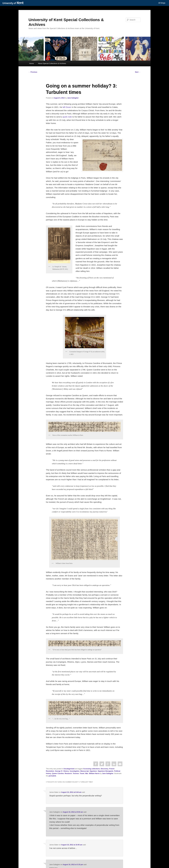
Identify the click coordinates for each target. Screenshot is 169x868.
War (87, 773)
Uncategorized (69, 769)
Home (31, 63)
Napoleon (93, 771)
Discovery (105, 769)
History (66, 771)
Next (138, 72)
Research (68, 773)
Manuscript (85, 771)
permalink (52, 776)
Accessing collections (91, 769)
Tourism (76, 773)
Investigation (75, 771)
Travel (82, 773)
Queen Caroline (58, 773)
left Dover (67, 107)
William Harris (94, 773)
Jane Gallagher (73, 98)
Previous (33, 72)
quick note (67, 117)
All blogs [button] (162, 3)
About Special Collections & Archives (52, 63)
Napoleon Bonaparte (106, 771)
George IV (59, 771)
